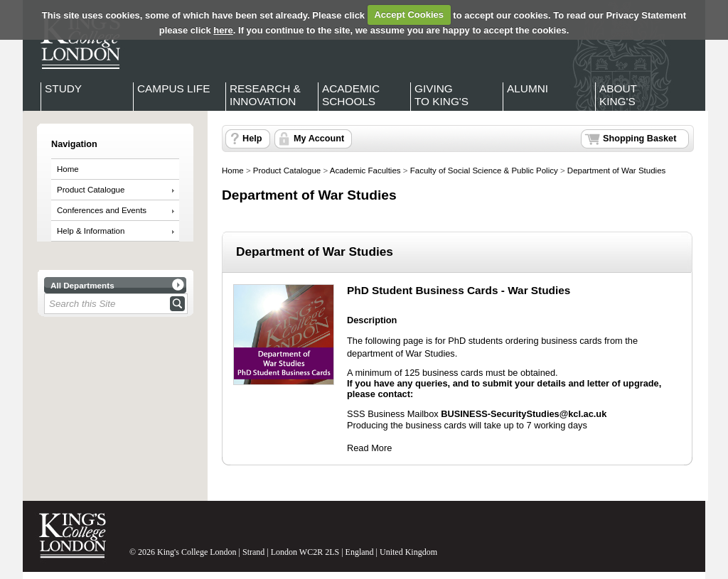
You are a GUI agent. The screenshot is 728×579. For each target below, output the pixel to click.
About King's (618, 95)
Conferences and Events (102, 210)
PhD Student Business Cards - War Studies (459, 290)
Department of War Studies (616, 171)
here (223, 30)
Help (252, 139)
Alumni (528, 88)
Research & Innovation (265, 95)
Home (68, 169)
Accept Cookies (409, 15)
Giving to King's (441, 95)
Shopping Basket (639, 139)
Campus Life (173, 88)
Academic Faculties (365, 171)
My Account (319, 139)
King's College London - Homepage (76, 41)
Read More (369, 448)
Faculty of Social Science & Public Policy (484, 171)
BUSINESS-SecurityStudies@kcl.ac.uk (524, 414)
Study (63, 88)
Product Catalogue (91, 190)
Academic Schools (351, 95)
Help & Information (91, 231)
